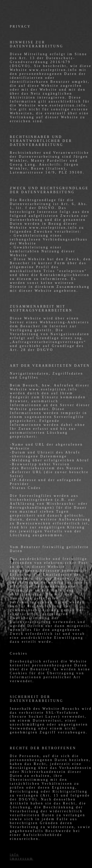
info (14, 855)
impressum (22, 859)
